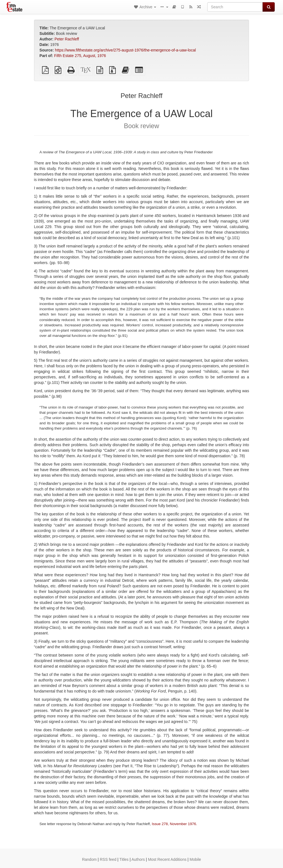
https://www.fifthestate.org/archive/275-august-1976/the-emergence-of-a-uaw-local (125, 50)
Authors (138, 859)
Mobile (195, 859)
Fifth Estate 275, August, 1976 (80, 56)
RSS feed (108, 859)
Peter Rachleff (67, 39)
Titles (124, 859)
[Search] (235, 7)
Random (89, 859)
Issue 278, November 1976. (174, 824)
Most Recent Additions (167, 859)
